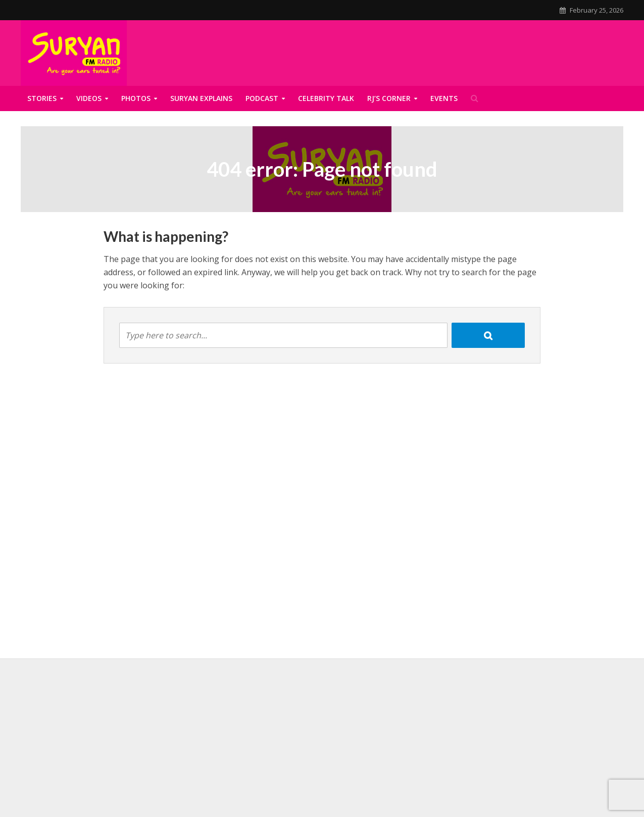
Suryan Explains (201, 98)
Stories (42, 98)
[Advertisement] (322, 739)
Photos (136, 98)
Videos (89, 98)
